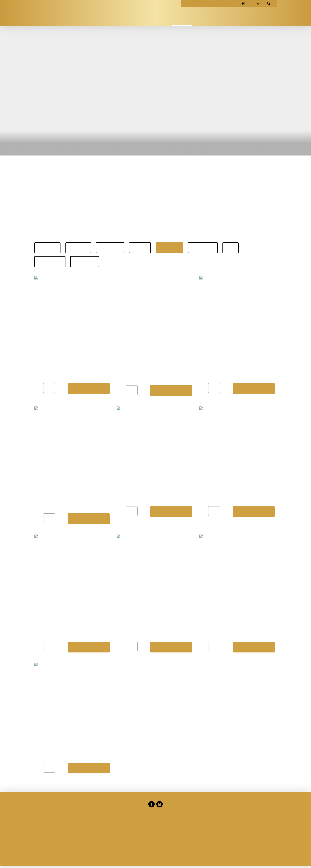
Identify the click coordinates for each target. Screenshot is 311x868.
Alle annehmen (173, 476)
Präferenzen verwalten (133, 476)
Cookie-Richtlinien (140, 453)
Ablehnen (98, 476)
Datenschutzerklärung (120, 460)
